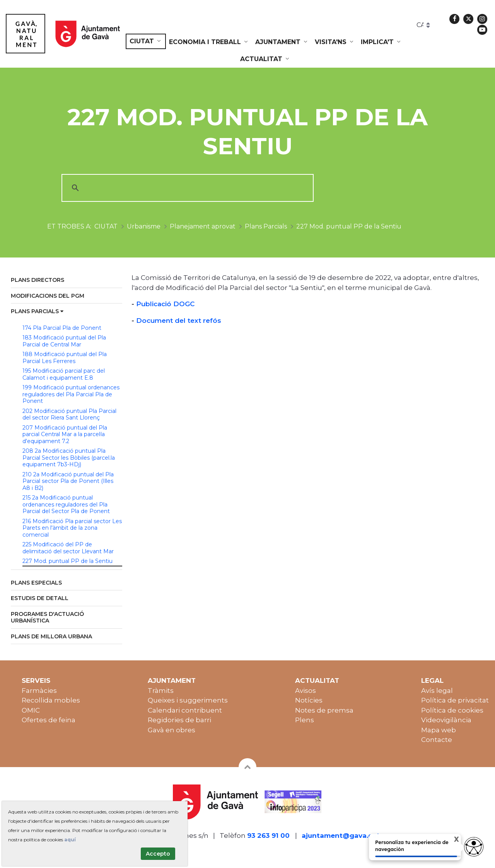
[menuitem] (146, 41)
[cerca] (186, 188)
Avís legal (437, 691)
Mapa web (439, 730)
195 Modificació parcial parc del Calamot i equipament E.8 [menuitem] (64, 374)
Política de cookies (452, 710)
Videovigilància (446, 720)
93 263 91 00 (268, 836)
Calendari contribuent (185, 710)
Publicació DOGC (165, 304)
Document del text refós (179, 321)
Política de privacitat (455, 700)
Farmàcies (39, 691)
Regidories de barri (179, 720)
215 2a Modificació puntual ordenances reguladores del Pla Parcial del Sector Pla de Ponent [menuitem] (66, 504)
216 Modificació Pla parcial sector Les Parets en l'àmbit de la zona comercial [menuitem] (72, 528)
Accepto (158, 854)
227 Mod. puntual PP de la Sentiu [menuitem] (67, 561)
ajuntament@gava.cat (341, 836)
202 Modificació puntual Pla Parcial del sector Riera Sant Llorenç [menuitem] (69, 414)
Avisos (306, 691)
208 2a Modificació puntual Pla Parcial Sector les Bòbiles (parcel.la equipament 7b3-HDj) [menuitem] (69, 458)
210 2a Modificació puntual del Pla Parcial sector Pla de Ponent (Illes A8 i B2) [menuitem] (68, 481)
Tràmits (161, 691)
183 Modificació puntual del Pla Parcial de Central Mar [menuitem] (64, 341)
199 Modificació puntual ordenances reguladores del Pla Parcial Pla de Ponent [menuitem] (71, 394)
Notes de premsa (324, 710)
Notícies (309, 700)
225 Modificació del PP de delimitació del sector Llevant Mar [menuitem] (68, 548)
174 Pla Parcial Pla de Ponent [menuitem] (62, 328)
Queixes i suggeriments (188, 700)
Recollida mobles (51, 700)
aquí (70, 840)
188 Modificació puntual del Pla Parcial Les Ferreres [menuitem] (65, 358)
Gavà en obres (172, 730)
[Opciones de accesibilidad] (474, 847)
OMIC (31, 710)
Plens (305, 720)
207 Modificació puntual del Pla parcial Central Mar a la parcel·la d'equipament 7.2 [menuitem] (65, 434)
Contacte (437, 740)
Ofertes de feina (49, 720)
